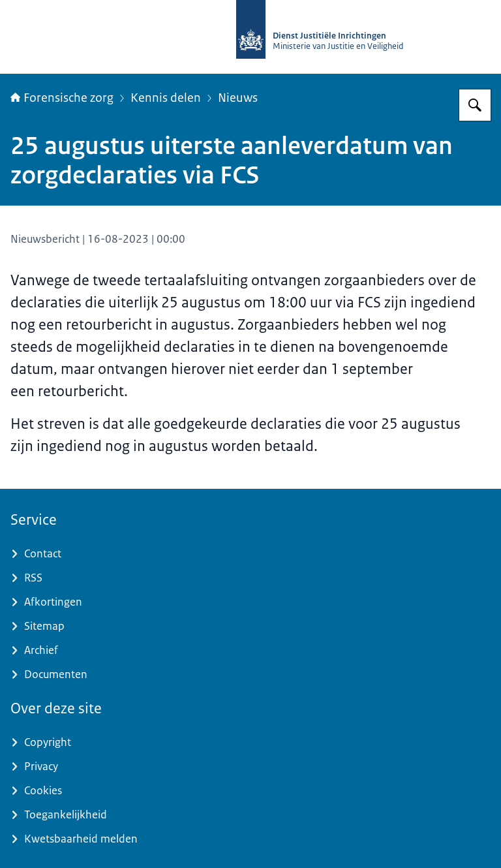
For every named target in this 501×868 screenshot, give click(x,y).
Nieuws (238, 98)
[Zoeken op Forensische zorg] (475, 105)
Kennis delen (166, 98)
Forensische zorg (62, 98)
